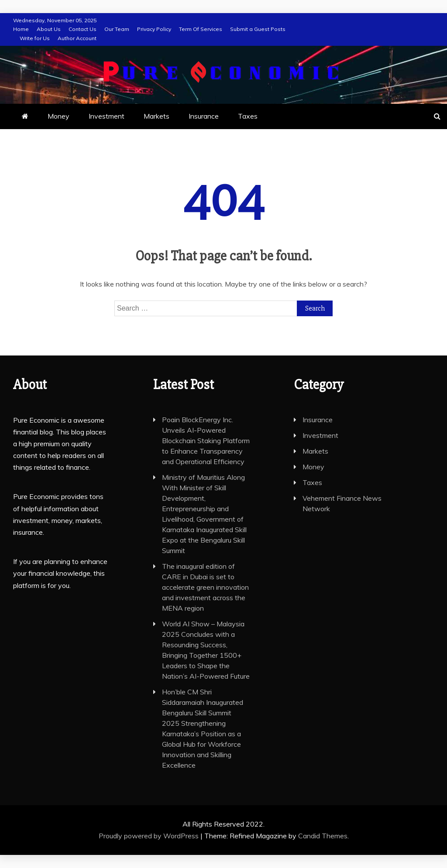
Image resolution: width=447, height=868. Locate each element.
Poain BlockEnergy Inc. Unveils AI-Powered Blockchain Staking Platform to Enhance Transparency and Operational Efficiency (206, 441)
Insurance (204, 116)
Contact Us (83, 29)
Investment (107, 116)
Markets (156, 116)
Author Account (77, 38)
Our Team (117, 29)
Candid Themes (323, 836)
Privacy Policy (154, 29)
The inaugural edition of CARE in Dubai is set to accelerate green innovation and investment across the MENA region (205, 587)
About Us (49, 29)
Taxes (248, 116)
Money (58, 116)
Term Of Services (201, 29)
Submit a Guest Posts (258, 29)
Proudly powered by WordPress (150, 836)
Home (21, 29)
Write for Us (35, 38)
